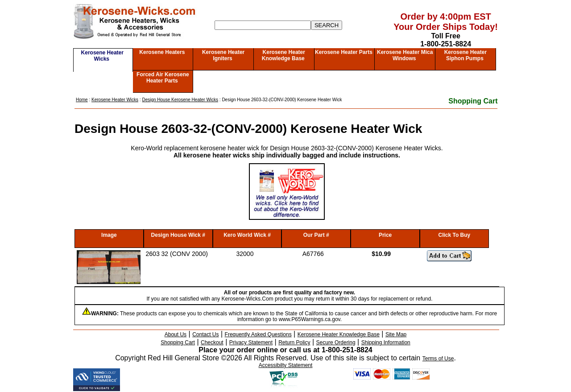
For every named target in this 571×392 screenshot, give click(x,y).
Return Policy (294, 342)
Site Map (396, 334)
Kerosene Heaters (162, 52)
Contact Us (205, 334)
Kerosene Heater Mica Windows (405, 55)
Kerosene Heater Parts (344, 52)
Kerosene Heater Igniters (223, 55)
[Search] (263, 25)
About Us (176, 334)
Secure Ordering (336, 342)
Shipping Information (386, 342)
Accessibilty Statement (286, 365)
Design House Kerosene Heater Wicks (180, 100)
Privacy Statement (251, 342)
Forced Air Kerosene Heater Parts (163, 78)
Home (82, 100)
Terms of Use (438, 359)
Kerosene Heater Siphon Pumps (465, 55)
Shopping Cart (473, 101)
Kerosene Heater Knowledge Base (283, 55)
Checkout (212, 342)
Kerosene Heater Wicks (102, 56)
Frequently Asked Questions (258, 334)
